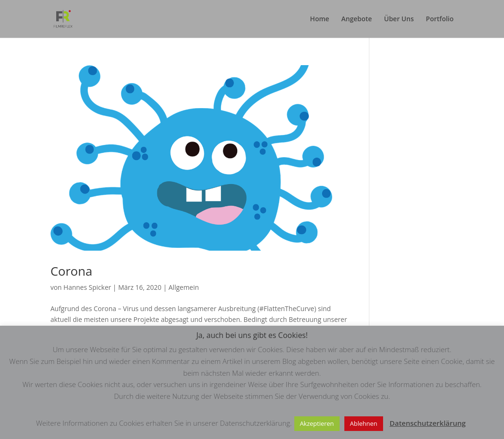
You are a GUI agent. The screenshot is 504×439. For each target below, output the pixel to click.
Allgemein (184, 287)
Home (320, 19)
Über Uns (399, 19)
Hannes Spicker (87, 287)
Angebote (357, 19)
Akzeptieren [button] (317, 423)
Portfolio (440, 19)
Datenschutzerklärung (428, 423)
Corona (72, 271)
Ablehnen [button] (364, 423)
